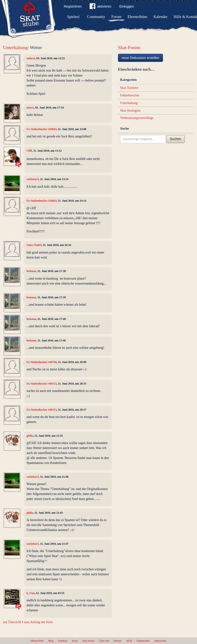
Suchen (175, 139)
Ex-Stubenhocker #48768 (42, 362)
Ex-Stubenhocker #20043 (42, 129)
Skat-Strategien (130, 111)
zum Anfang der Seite (38, 622)
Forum (116, 17)
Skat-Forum (129, 48)
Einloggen (127, 6)
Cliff (29, 151)
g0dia (30, 436)
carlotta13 (33, 179)
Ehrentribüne (138, 17)
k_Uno (31, 593)
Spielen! (73, 17)
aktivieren (101, 7)
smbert (31, 58)
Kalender (160, 17)
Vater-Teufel (34, 245)
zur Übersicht (12, 622)
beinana (31, 271)
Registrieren (73, 6)
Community (96, 17)
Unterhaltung (15, 48)
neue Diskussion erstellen (140, 58)
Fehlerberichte (130, 95)
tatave (30, 108)
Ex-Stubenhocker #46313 (42, 384)
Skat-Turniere (129, 88)
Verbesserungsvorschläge (137, 118)
